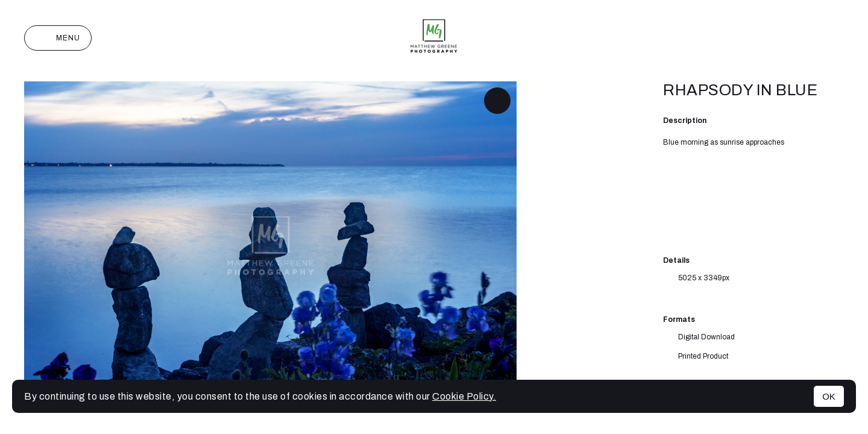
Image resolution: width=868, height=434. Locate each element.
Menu (58, 38)
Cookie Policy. (464, 396)
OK (829, 396)
